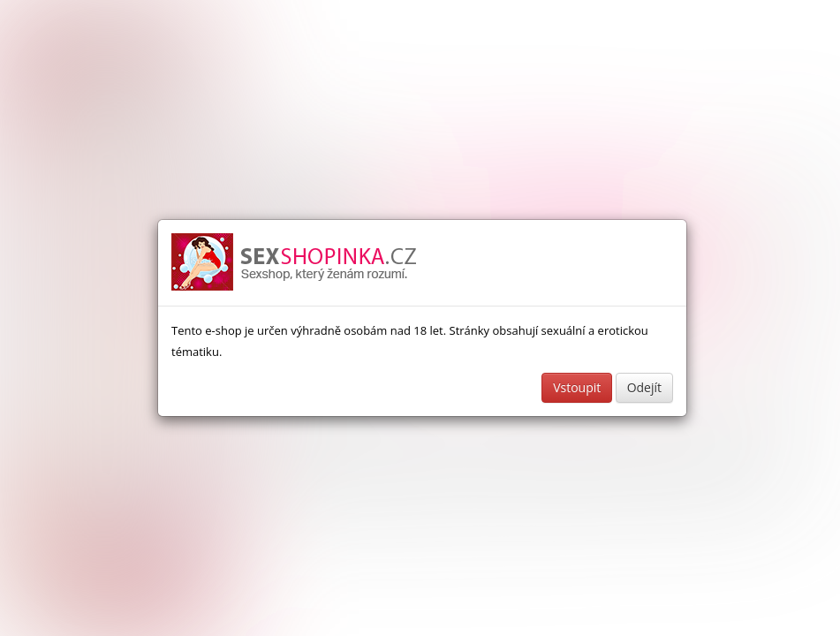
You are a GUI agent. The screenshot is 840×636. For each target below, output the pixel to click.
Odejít (644, 387)
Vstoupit (577, 387)
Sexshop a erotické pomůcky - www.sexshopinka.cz (295, 263)
